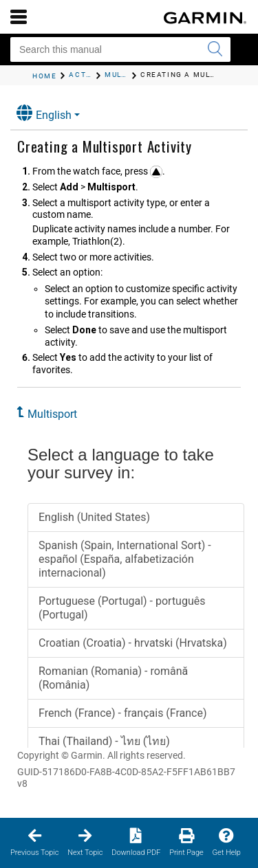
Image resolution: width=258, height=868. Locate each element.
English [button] (44, 113)
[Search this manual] (120, 49)
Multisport (52, 414)
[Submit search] (215, 49)
